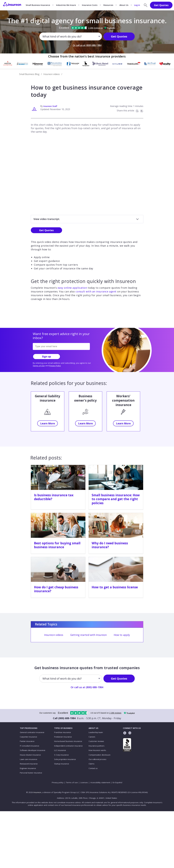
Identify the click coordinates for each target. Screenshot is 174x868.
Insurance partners (97, 746)
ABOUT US (93, 728)
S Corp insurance (61, 755)
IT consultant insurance (30, 746)
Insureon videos (52, 74)
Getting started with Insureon (88, 635)
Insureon (37, 792)
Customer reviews (96, 741)
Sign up (46, 356)
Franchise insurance (63, 732)
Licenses (84, 782)
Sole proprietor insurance (65, 759)
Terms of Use (39, 366)
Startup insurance (62, 764)
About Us (124, 5)
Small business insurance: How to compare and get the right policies (116, 499)
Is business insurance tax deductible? (54, 497)
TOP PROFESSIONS (29, 728)
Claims (92, 764)
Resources (108, 5)
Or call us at (87, 45)
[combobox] (43, 36)
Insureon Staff (50, 106)
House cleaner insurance (30, 755)
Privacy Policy (55, 366)
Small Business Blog (29, 74)
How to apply (122, 635)
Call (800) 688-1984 (64, 718)
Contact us (93, 768)
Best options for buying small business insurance (57, 545)
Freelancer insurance (63, 737)
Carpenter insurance (28, 737)
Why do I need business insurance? (110, 545)
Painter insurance (27, 741)
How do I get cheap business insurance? (56, 589)
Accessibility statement (100, 782)
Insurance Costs (90, 5)
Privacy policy (58, 782)
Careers (92, 737)
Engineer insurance (28, 768)
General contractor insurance (32, 732)
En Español (117, 782)
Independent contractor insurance (68, 746)
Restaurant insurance (29, 764)
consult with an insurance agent (96, 291)
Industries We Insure (66, 5)
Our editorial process (97, 759)
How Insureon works (97, 750)
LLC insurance (60, 750)
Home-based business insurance (68, 741)
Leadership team (96, 732)
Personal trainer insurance (31, 773)
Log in (137, 5)
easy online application (72, 288)
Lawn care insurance (29, 759)
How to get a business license (115, 587)
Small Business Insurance (38, 5)
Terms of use (72, 782)
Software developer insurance (33, 750)
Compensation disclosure (99, 755)
